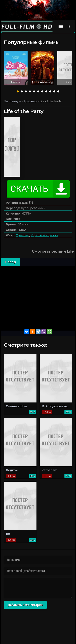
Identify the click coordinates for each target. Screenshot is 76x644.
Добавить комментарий (25, 605)
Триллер (23, 235)
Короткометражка (44, 235)
